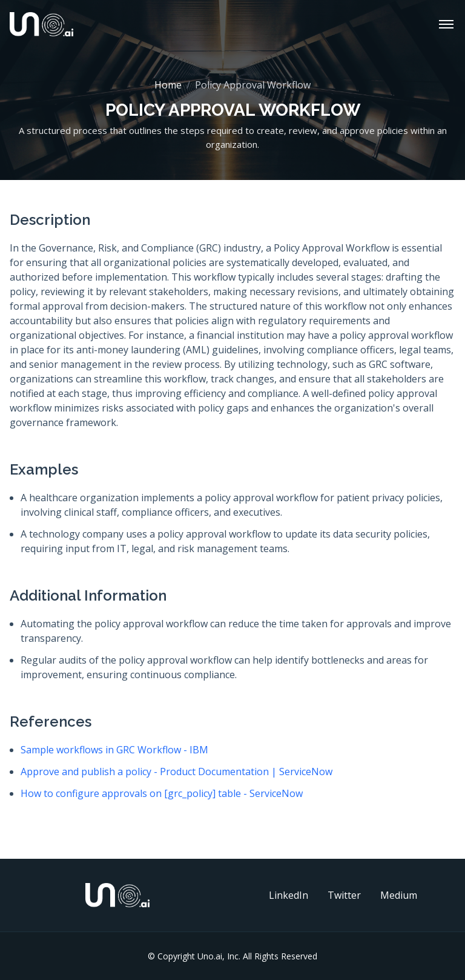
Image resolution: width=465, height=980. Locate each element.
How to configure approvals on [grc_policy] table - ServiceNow (162, 793)
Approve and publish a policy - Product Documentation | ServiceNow (176, 772)
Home (168, 85)
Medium (399, 895)
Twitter (344, 895)
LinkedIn (289, 895)
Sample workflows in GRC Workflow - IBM (114, 750)
